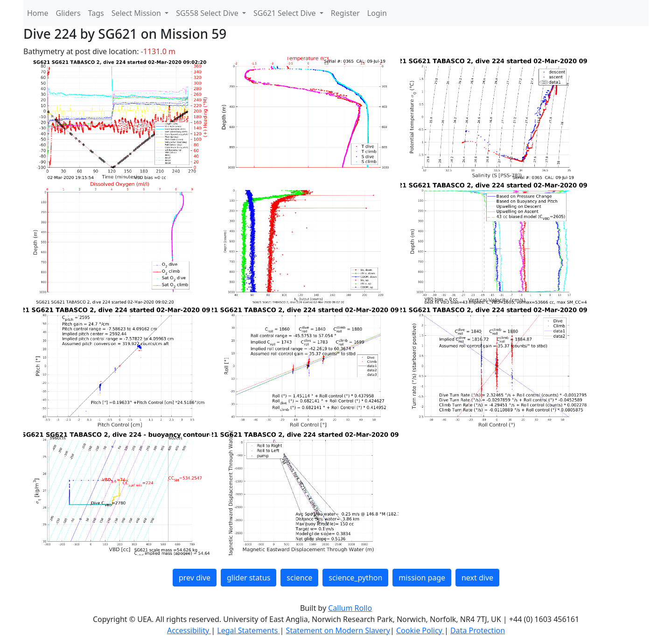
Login (377, 13)
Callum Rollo (350, 608)
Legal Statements (248, 630)
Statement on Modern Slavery (338, 630)
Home (38, 13)
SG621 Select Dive (286, 13)
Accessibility (189, 630)
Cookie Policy (420, 630)
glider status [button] (248, 578)
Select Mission (137, 13)
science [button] (299, 578)
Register (345, 13)
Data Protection (478, 630)
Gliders (68, 13)
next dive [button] (477, 578)
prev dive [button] (195, 578)
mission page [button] (422, 578)
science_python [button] (355, 578)
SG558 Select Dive (208, 13)
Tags (96, 13)
